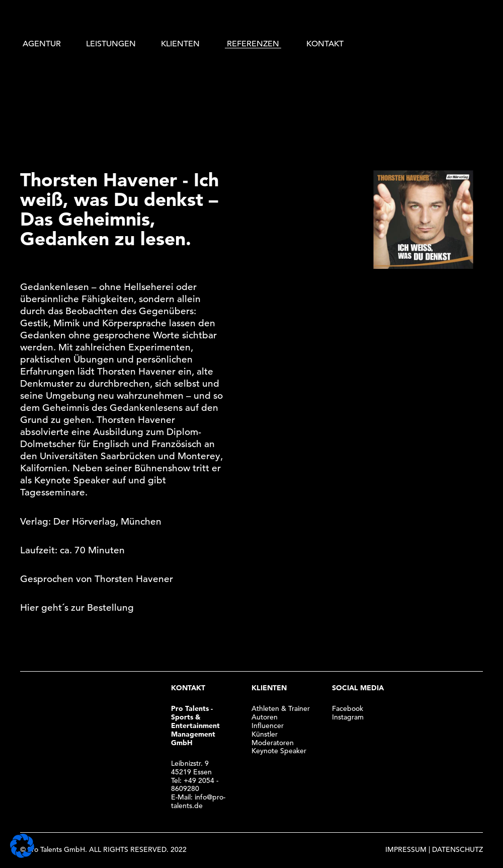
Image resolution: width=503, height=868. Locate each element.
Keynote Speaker (279, 751)
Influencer (268, 726)
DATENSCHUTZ (457, 849)
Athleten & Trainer (281, 708)
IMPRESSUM (406, 849)
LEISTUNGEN (111, 44)
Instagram (348, 717)
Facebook (348, 708)
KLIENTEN (180, 44)
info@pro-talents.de (198, 801)
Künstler (265, 734)
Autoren (265, 717)
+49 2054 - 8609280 (195, 785)
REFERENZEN (253, 44)
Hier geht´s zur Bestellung (77, 607)
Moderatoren (273, 743)
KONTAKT (325, 44)
